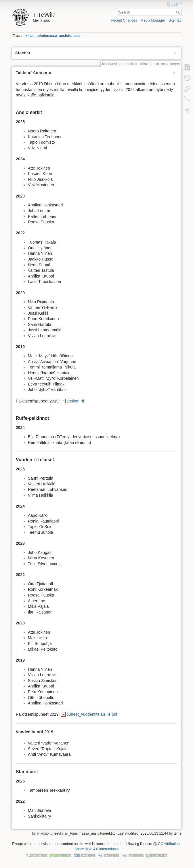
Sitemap (175, 20)
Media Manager (153, 20)
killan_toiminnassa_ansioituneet (53, 36)
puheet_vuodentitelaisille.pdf (92, 714)
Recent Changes (124, 20)
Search (179, 12)
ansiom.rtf (75, 401)
